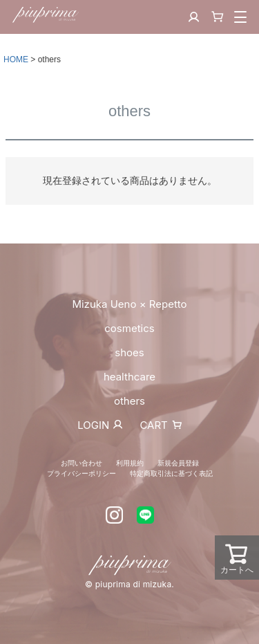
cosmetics (129, 328)
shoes (129, 352)
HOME (16, 59)
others (129, 401)
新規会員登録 (178, 463)
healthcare (129, 377)
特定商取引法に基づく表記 (171, 473)
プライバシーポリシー (81, 473)
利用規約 (130, 463)
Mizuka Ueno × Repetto (129, 304)
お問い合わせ (81, 463)
